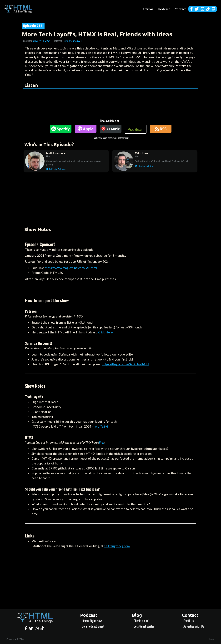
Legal (212, 639)
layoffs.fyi (101, 426)
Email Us (188, 621)
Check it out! (141, 621)
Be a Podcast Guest (93, 626)
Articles (148, 9)
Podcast (164, 9)
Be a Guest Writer (144, 626)
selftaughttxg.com (117, 546)
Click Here (105, 332)
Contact (180, 9)
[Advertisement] (110, 200)
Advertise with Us (194, 626)
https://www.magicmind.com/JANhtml (71, 268)
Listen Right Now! (92, 621)
